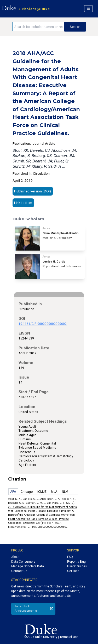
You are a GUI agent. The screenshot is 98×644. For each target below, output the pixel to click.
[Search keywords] (38, 27)
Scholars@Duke (35, 9)
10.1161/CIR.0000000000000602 (43, 324)
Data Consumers (23, 562)
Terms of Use (69, 637)
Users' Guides (77, 566)
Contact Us (19, 571)
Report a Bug (76, 562)
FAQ (70, 557)
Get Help (73, 571)
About (15, 557)
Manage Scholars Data (28, 566)
